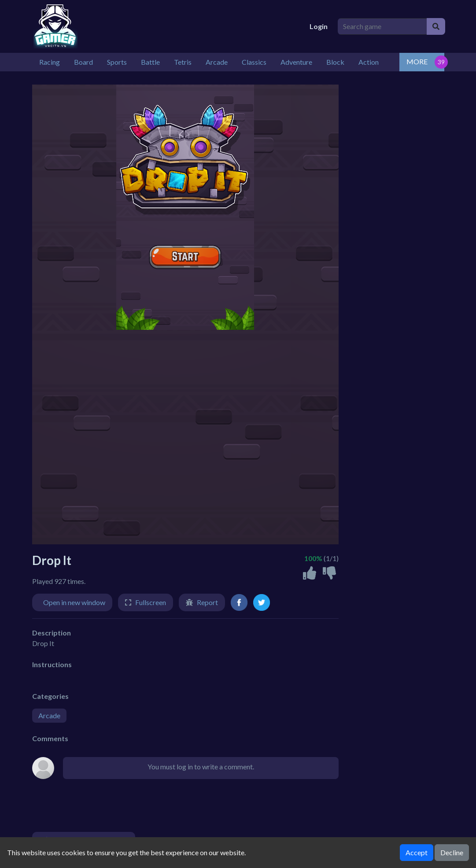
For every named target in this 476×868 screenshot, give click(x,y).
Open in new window (74, 602)
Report (207, 602)
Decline (452, 852)
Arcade (49, 715)
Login (319, 26)
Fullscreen (151, 602)
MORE (417, 61)
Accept (417, 852)
